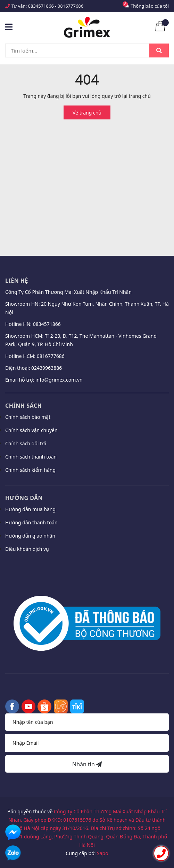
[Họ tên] (87, 722)
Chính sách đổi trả (26, 443)
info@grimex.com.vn (59, 380)
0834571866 (41, 6)
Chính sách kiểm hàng (30, 470)
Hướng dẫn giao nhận (30, 536)
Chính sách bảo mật (28, 417)
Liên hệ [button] (17, 281)
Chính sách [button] (23, 406)
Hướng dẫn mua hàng (30, 509)
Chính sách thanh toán (31, 457)
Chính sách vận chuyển (31, 430)
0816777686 (71, 6)
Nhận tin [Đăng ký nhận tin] (87, 764)
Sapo (103, 853)
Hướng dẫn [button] (24, 498)
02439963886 (47, 368)
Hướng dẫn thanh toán (31, 522)
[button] (87, 568)
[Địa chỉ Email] (87, 743)
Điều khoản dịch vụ (27, 549)
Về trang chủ (87, 113)
